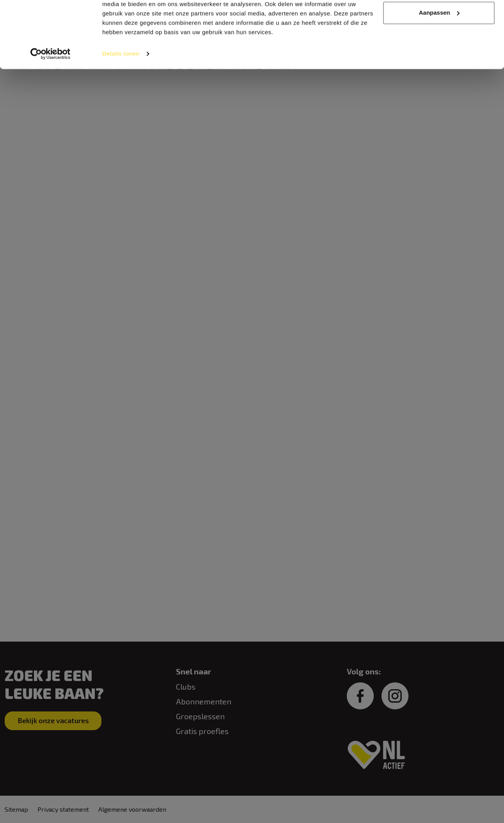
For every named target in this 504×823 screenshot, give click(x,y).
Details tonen (121, 87)
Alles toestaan (439, 20)
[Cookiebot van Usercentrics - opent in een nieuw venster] (51, 87)
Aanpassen (439, 46)
